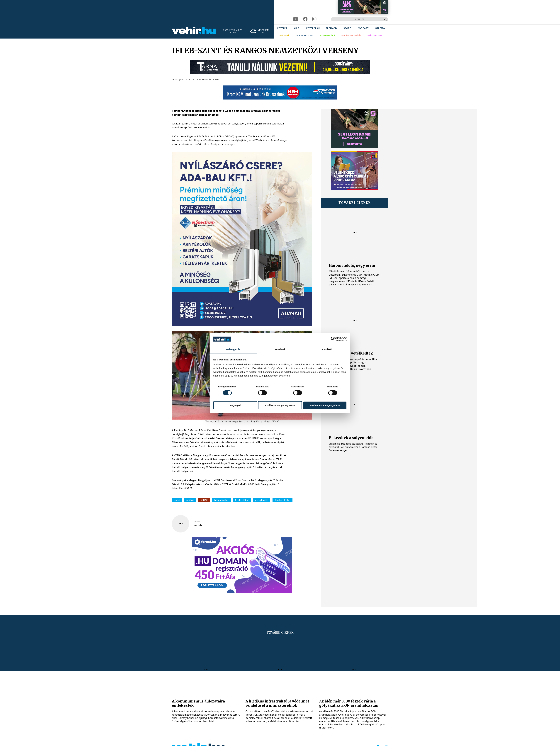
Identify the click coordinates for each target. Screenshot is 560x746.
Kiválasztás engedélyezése (280, 405)
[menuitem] (282, 28)
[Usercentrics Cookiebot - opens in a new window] (333, 339)
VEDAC (204, 500)
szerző (197, 522)
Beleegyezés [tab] (233, 349)
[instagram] (314, 19)
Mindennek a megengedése (325, 405)
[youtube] (296, 19)
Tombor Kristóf (282, 500)
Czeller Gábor (242, 500)
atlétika (190, 500)
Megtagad (235, 405)
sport (177, 500)
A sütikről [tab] (327, 349)
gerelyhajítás (262, 500)
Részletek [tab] (280, 349)
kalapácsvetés (221, 500)
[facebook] (305, 19)
